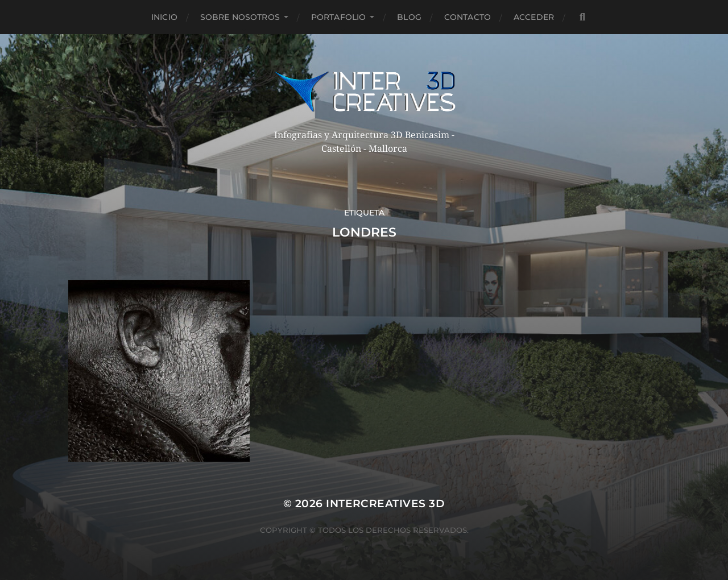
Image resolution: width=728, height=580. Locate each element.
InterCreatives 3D (385, 504)
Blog (409, 17)
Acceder (534, 17)
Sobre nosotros (240, 17)
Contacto (468, 17)
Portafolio (338, 17)
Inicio (164, 17)
